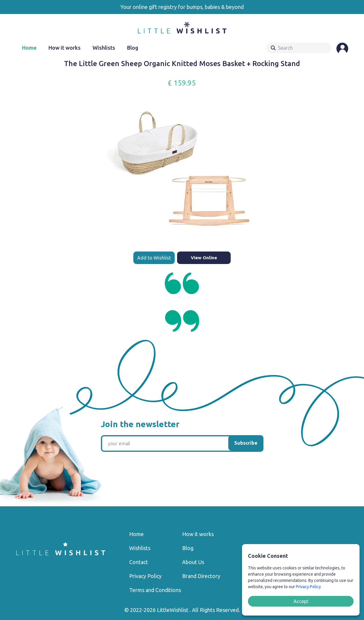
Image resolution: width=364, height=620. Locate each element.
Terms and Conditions (155, 590)
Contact (139, 562)
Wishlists (104, 48)
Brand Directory (201, 576)
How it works (65, 48)
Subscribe (246, 443)
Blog (133, 48)
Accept (301, 601)
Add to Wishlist (154, 258)
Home (29, 48)
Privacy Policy (145, 576)
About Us (193, 562)
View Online (204, 258)
